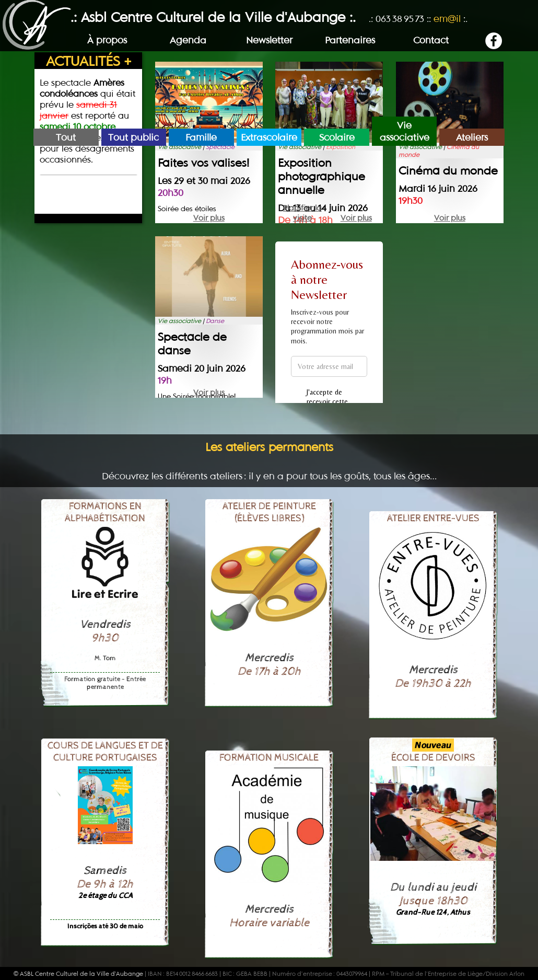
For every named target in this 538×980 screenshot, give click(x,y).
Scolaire (337, 137)
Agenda (188, 40)
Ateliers (472, 137)
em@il (447, 19)
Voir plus (209, 218)
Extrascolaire (269, 137)
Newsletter (269, 40)
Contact (431, 40)
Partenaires (350, 40)
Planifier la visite (302, 208)
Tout (66, 137)
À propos (107, 40)
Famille (201, 137)
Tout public (133, 137)
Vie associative (405, 131)
